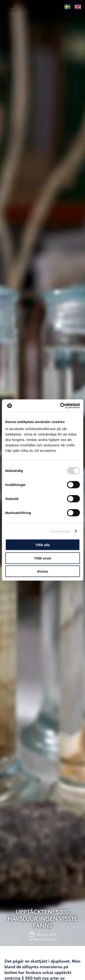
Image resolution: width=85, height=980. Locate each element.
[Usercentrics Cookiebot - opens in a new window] (61, 406)
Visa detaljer (60, 531)
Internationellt (42, 940)
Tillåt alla (43, 545)
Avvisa (43, 571)
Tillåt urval (42, 558)
